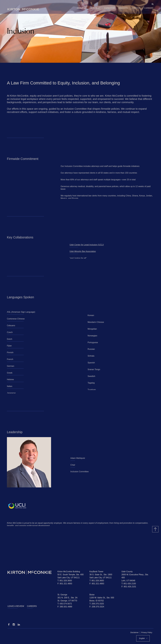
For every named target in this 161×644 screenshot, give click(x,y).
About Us (82, 8)
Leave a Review (16, 606)
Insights (123, 8)
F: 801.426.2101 (129, 587)
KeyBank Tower (96, 572)
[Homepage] (31, 572)
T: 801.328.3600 (65, 581)
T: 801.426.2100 (129, 584)
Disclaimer (135, 632)
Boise (92, 595)
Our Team (95, 8)
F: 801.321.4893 (65, 584)
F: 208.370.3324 (97, 607)
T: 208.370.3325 (97, 604)
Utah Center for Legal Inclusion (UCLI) (87, 245)
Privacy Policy (147, 632)
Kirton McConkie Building (69, 572)
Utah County (127, 572)
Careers (149, 8)
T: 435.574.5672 (65, 604)
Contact (136, 8)
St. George (62, 595)
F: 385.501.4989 (65, 607)
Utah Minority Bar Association (83, 252)
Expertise (110, 8)
